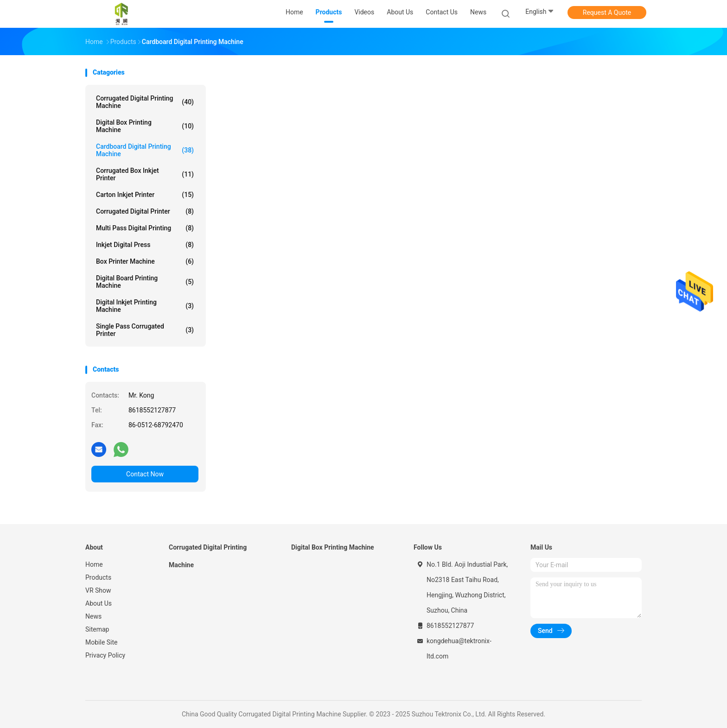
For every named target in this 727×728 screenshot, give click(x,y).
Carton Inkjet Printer (145, 195)
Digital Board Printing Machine (145, 282)
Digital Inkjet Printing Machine (145, 306)
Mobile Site (102, 642)
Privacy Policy (105, 655)
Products (98, 577)
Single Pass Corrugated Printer (145, 330)
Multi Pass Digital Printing (145, 228)
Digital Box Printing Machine (145, 126)
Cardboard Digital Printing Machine (145, 150)
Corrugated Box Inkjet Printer (145, 174)
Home (94, 564)
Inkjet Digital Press (145, 245)
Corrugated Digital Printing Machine (145, 102)
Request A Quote (607, 13)
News (93, 616)
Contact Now (145, 474)
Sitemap (97, 629)
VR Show (98, 590)
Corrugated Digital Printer (145, 211)
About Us (99, 603)
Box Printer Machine (145, 261)
